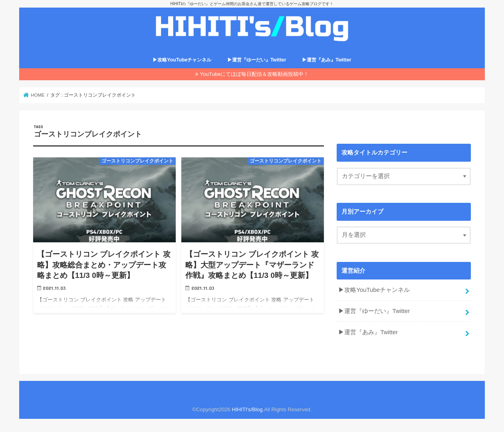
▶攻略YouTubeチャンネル (182, 60)
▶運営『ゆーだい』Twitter (257, 60)
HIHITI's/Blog (247, 409)
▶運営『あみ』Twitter (327, 60)
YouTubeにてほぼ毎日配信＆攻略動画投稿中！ (255, 74)
